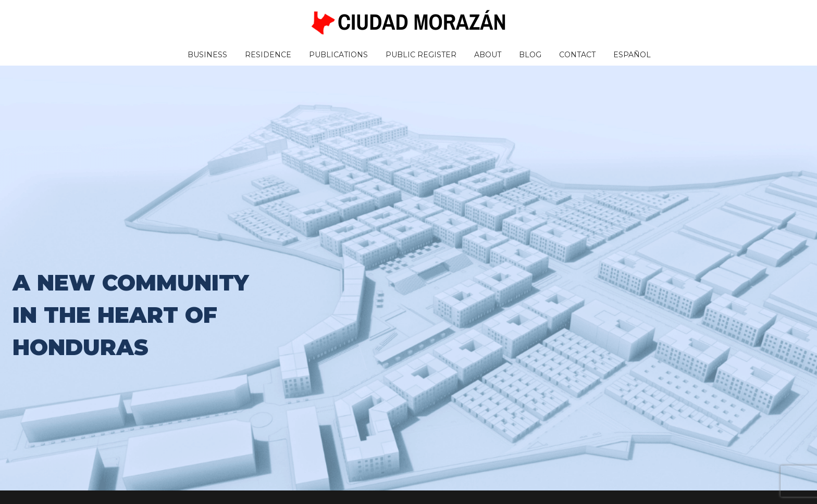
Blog (530, 55)
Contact (577, 55)
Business (207, 55)
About (488, 55)
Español (632, 55)
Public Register (421, 55)
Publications (338, 55)
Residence (268, 55)
